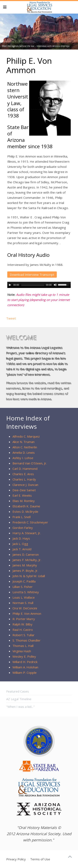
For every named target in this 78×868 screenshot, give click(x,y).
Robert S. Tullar (24, 635)
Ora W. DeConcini (25, 608)
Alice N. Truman (24, 442)
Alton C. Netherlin (25, 447)
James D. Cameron (26, 554)
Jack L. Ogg (20, 544)
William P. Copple (25, 673)
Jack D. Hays (21, 538)
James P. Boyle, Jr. (25, 571)
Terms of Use (40, 859)
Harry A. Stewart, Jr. (27, 533)
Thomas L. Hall (23, 646)
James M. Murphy (25, 565)
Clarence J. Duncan (25, 485)
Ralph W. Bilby (22, 624)
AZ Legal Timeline (19, 699)
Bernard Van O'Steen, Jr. (30, 463)
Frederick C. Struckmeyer (30, 522)
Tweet (11, 318)
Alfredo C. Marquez (26, 436)
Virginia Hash (22, 651)
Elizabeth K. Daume (26, 506)
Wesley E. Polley (24, 656)
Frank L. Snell (22, 517)
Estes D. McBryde (25, 512)
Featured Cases (18, 691)
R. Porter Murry (24, 619)
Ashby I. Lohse (23, 458)
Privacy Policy (16, 859)
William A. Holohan (25, 667)
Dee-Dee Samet (24, 490)
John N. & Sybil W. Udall (29, 576)
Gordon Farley (23, 528)
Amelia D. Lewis (24, 452)
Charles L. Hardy (24, 479)
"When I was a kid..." (20, 707)
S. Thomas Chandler (27, 640)
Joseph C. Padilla (24, 581)
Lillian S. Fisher (23, 587)
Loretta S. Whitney (26, 592)
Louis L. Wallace (24, 597)
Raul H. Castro (23, 630)
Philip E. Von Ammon (27, 613)
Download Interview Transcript (32, 275)
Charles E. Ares (23, 474)
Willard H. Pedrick (25, 662)
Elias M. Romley (24, 501)
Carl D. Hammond (25, 469)
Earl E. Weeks (22, 495)
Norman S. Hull (23, 603)
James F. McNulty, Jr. (27, 560)
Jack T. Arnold (22, 549)
